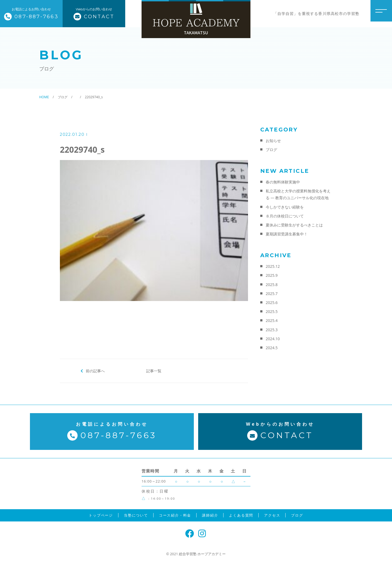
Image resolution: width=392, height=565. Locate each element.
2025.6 (272, 303)
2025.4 (272, 320)
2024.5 (272, 348)
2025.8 (272, 285)
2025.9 (272, 275)
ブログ (271, 150)
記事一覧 (154, 371)
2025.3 (272, 330)
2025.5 (272, 311)
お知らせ (273, 141)
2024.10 (273, 339)
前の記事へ (95, 371)
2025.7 (272, 294)
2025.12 (273, 266)
